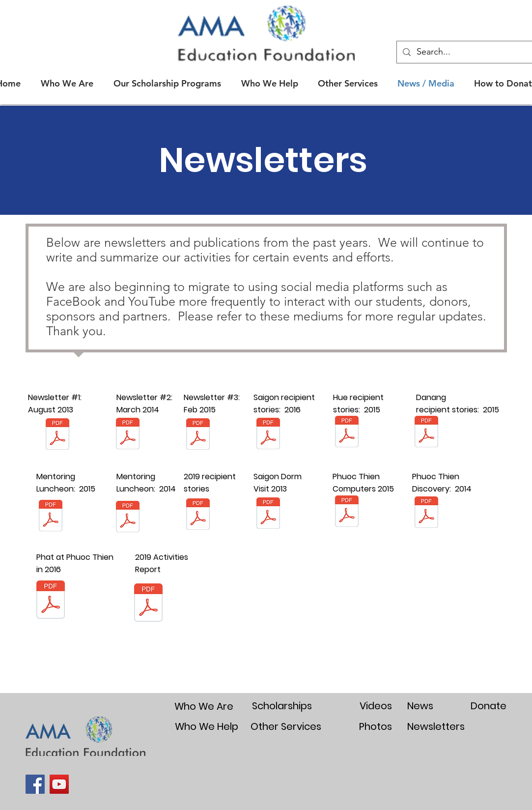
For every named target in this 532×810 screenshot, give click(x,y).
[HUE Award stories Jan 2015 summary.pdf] (347, 433)
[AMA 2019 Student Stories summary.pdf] (198, 515)
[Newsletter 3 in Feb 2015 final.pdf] (198, 435)
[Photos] (376, 726)
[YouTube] (59, 784)
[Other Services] (286, 726)
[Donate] (489, 706)
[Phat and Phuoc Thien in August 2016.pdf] (51, 601)
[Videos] (376, 706)
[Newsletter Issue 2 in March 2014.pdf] (128, 435)
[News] (420, 706)
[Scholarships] (282, 706)
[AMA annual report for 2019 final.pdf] (148, 604)
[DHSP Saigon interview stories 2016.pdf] (268, 435)
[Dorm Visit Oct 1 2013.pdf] (268, 514)
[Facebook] (35, 784)
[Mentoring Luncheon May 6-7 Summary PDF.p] (51, 517)
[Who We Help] (207, 726)
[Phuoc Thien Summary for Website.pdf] (426, 513)
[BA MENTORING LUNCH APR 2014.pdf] (128, 518)
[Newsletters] (436, 726)
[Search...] (471, 52)
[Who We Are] (204, 706)
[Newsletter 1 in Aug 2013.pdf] (57, 435)
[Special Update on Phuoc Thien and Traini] (347, 512)
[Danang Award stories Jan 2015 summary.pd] (426, 433)
